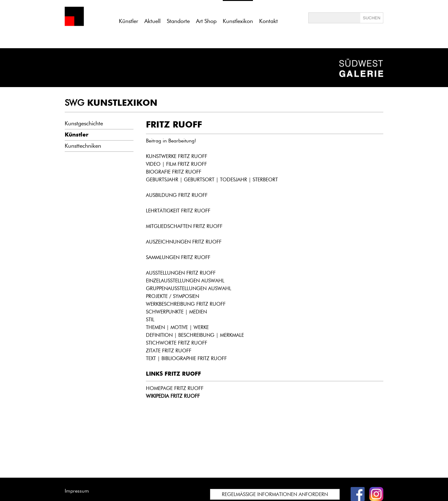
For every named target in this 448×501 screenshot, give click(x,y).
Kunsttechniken (83, 146)
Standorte (178, 21)
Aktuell (152, 21)
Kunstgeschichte (84, 123)
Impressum (77, 491)
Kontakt (268, 21)
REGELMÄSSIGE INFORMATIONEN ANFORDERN (275, 494)
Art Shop (206, 21)
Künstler (128, 21)
